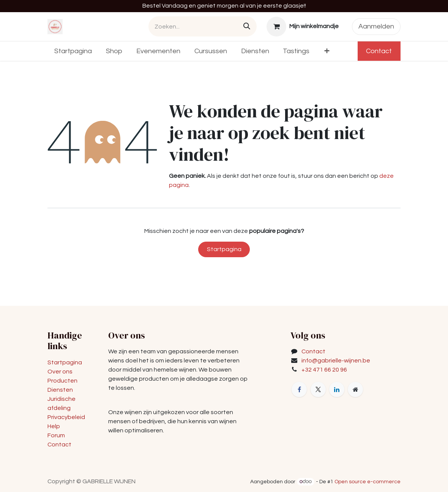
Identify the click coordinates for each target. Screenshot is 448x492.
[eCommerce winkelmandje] (303, 27)
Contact (379, 51)
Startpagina (224, 249)
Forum (56, 435)
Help (54, 426)
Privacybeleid (66, 417)
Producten (62, 381)
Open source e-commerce (368, 482)
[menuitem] (73, 51)
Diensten (60, 390)
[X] (318, 389)
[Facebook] (299, 389)
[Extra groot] (355, 389)
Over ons (60, 372)
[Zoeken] (247, 26)
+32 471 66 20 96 (324, 370)
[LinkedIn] (337, 389)
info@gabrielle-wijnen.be (336, 361)
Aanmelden (376, 26)
